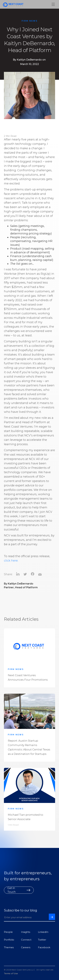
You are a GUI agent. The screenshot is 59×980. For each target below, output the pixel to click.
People (8, 932)
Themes (9, 947)
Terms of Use (11, 973)
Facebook (44, 947)
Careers (26, 947)
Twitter (42, 940)
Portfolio (9, 940)
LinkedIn (43, 932)
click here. (11, 561)
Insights (26, 932)
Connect (26, 940)
